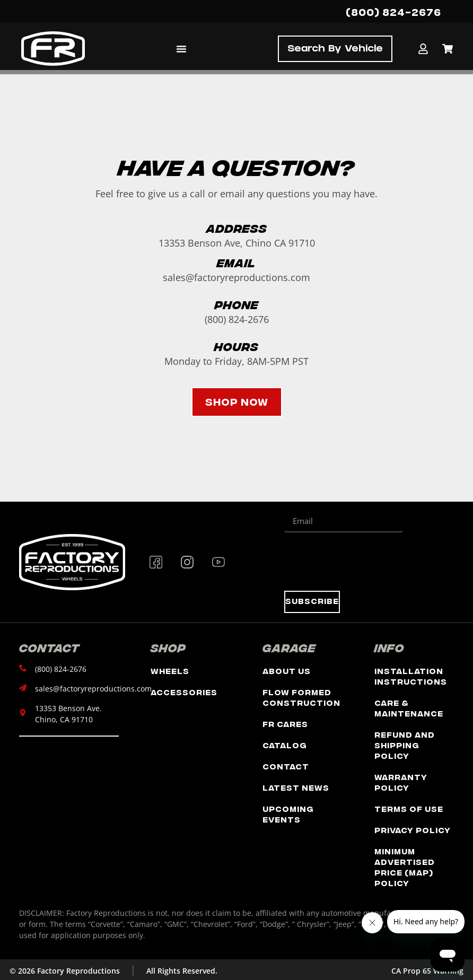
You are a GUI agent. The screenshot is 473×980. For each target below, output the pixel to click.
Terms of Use (409, 808)
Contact (286, 766)
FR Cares (285, 724)
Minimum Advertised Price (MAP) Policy (405, 867)
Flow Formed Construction (301, 697)
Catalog (284, 745)
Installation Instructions (411, 676)
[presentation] (365, 562)
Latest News (296, 787)
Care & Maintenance (409, 708)
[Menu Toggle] (181, 49)
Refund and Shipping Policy (405, 745)
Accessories (184, 692)
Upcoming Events (288, 814)
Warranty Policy (401, 782)
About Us (287, 671)
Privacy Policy (413, 830)
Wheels (170, 671)
